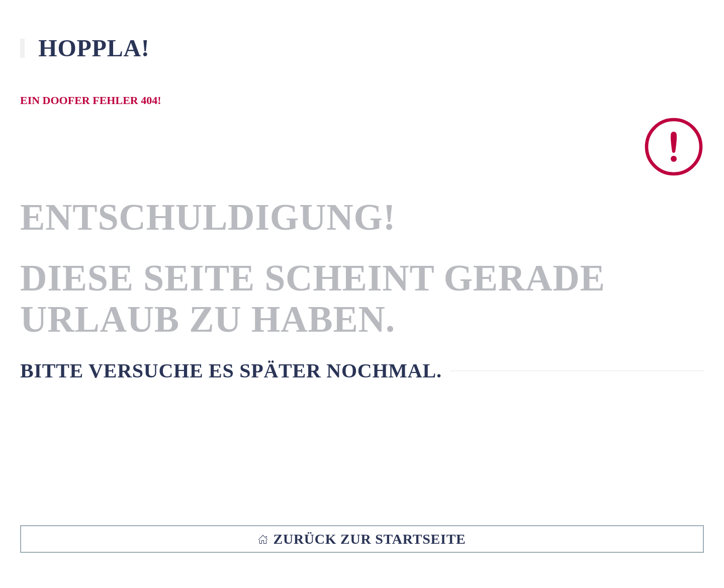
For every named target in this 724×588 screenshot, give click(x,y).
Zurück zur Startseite (362, 539)
